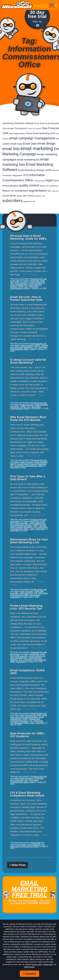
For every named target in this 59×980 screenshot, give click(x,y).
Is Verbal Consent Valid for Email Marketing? (28, 361)
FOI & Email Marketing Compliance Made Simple (27, 794)
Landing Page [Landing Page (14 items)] (39, 181)
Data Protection (27, 462)
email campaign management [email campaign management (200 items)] (32, 138)
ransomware (35, 595)
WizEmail (17, 5)
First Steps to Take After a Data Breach (28, 478)
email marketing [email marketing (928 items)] (37, 148)
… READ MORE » (29, 275)
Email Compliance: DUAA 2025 (27, 672)
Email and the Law (39, 279)
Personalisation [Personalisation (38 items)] (10, 186)
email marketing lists (19, 285)
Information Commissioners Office (24, 287)
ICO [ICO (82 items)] (26, 175)
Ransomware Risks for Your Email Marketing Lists (29, 541)
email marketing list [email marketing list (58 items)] (28, 160)
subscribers (40, 529)
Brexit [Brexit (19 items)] (37, 123)
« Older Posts (18, 865)
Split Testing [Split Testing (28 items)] (29, 196)
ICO (26, 286)
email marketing (21, 283)
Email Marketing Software (21, 525)
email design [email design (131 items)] (46, 143)
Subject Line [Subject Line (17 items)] (40, 196)
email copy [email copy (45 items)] (16, 144)
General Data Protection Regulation (29, 346)
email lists (14, 593)
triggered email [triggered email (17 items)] (29, 201)
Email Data (15, 281)
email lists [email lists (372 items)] (11, 149)
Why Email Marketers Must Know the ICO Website (28, 419)
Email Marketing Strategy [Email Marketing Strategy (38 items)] (31, 170)
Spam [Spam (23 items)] (19, 196)
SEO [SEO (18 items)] (49, 191)
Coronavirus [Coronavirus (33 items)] (21, 128)
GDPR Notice (29, 967)
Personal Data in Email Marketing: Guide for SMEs (28, 237)
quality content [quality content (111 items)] (29, 185)
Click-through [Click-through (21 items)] (8, 128)
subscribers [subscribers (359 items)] (12, 201)
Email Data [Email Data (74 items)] (30, 144)
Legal (32, 349)
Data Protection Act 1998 (31, 715)
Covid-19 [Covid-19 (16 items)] (31, 128)
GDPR (21, 286)
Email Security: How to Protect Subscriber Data (26, 298)
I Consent (29, 974)
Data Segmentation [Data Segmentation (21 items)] (17, 134)
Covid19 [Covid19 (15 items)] (38, 128)
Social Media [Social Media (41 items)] (9, 196)
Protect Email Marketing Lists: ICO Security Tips (26, 607)
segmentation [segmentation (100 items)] (38, 191)
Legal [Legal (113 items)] (49, 180)
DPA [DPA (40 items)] (53, 133)
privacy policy (37, 964)
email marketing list (37, 283)
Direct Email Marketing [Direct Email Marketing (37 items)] (38, 133)
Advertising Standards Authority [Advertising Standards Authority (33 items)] (18, 123)
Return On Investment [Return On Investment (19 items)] (49, 186)
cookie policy (48, 964)
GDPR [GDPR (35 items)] (48, 170)
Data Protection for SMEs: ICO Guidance (28, 735)
